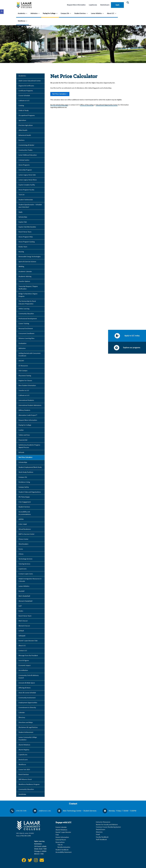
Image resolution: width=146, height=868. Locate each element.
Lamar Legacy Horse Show (28, 180)
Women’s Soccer (24, 626)
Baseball (21, 591)
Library (21, 554)
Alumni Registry (24, 750)
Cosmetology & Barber (26, 145)
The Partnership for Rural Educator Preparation (27, 303)
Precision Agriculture (26, 125)
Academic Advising (25, 277)
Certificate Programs (26, 91)
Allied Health (23, 130)
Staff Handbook (101, 840)
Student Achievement (26, 732)
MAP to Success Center (26, 534)
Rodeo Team (23, 247)
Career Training (24, 324)
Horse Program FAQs (26, 237)
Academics (23, 14)
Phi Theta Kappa (24, 497)
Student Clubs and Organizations (30, 492)
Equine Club (23, 222)
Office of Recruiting (87, 105)
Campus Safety (24, 487)
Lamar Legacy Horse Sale (27, 175)
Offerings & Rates (25, 688)
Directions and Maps (26, 723)
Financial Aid (23, 440)
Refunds (21, 452)
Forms (21, 549)
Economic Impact (25, 666)
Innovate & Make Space (27, 683)
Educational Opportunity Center (107, 105)
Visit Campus (23, 371)
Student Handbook (62, 850)
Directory (22, 718)
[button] (2, 12)
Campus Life (66, 14)
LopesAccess (23, 755)
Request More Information (76, 5)
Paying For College (50, 14)
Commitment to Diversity (27, 708)
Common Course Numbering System (108, 827)
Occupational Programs (27, 115)
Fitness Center (23, 539)
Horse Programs (24, 165)
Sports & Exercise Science (27, 262)
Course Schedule (24, 96)
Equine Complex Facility (27, 185)
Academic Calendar (25, 272)
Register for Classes (25, 381)
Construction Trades (25, 150)
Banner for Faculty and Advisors (107, 825)
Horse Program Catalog (27, 242)
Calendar (22, 713)
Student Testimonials (26, 200)
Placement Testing (25, 376)
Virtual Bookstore (25, 529)
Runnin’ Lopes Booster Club (28, 641)
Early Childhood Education (28, 155)
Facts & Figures (24, 661)
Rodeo (21, 611)
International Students (26, 400)
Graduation (22, 343)
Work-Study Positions (26, 472)
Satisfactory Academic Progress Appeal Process (29, 446)
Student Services (81, 14)
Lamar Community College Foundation (28, 739)
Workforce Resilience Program (29, 784)
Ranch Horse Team (25, 232)
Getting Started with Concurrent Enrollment (30, 355)
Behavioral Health (25, 135)
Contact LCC (23, 651)
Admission (35, 14)
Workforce (23, 21)
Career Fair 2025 (24, 770)
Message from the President (28, 656)
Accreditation (23, 670)
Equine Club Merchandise (27, 227)
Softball (21, 631)
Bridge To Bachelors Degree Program (28, 295)
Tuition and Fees (24, 435)
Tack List (22, 195)
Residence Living (24, 482)
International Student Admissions (30, 405)
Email (98, 835)
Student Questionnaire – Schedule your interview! (30, 206)
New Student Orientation (27, 386)
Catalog (21, 106)
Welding (21, 267)
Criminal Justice (24, 160)
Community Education (26, 314)
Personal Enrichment (26, 329)
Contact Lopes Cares (26, 574)
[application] (26, 14)
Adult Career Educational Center (30, 81)
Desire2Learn (105, 5)
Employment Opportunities (28, 703)
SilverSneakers (23, 544)
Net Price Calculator (25, 457)
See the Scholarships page (59, 105)
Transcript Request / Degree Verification (28, 288)
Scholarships (23, 217)
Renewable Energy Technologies (30, 257)
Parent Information (62, 837)
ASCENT (21, 361)
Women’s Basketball (25, 601)
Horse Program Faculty (26, 190)
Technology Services (25, 559)
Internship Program (25, 170)
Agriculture (22, 120)
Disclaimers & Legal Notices (28, 727)
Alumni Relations (24, 745)
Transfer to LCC (24, 391)
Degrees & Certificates (26, 86)
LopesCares (23, 569)
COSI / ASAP (23, 524)
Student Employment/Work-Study (30, 467)
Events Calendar (61, 827)
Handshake (22, 794)
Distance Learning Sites (26, 338)
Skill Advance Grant (25, 779)
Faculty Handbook (102, 837)
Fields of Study (24, 111)
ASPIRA (21, 519)
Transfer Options (24, 281)
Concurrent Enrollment (26, 334)
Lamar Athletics (97, 14)
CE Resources (23, 366)
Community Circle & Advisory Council (29, 677)
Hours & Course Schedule (27, 693)
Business (22, 140)
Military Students (24, 410)
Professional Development (28, 319)
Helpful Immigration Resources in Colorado (30, 580)
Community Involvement (27, 698)
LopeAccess (93, 5)
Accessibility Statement (64, 852)
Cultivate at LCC (24, 101)
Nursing (21, 252)
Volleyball (22, 636)
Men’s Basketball (24, 596)
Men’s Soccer (23, 621)
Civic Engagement (25, 502)
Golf (20, 606)
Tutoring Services (24, 564)
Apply (117, 5)
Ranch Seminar (24, 775)
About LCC (112, 14)
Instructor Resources (103, 822)
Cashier (21, 430)
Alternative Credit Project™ (28, 415)
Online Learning (24, 309)
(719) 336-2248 (25, 836)
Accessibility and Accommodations (25, 513)
